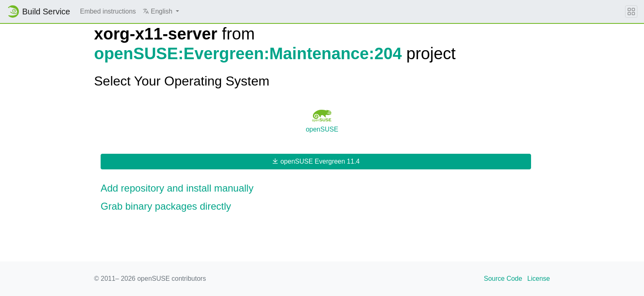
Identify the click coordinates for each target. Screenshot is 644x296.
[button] (161, 12)
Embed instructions (108, 11)
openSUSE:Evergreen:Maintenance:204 (248, 53)
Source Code (503, 279)
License (539, 279)
